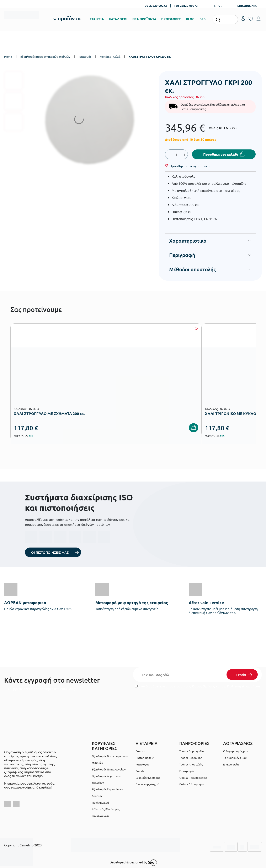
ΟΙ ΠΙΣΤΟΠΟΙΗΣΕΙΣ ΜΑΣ (50, 552)
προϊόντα (69, 18)
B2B (203, 19)
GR (220, 6)
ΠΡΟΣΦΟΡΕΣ (171, 19)
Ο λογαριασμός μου (236, 751)
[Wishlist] (190, 166)
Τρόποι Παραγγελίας (192, 751)
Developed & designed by (133, 863)
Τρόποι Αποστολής (191, 764)
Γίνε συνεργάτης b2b (148, 784)
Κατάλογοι (142, 764)
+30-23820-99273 (155, 6)
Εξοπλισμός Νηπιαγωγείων (109, 769)
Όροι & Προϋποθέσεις (193, 778)
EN (214, 6)
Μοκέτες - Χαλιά (110, 56)
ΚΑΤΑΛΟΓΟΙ (118, 19)
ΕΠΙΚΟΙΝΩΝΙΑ (247, 6)
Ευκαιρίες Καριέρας (148, 778)
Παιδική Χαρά (100, 803)
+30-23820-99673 (186, 6)
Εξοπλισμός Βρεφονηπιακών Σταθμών (45, 56)
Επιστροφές (187, 771)
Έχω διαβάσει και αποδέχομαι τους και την (197, 686)
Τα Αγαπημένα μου (235, 758)
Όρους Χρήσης (203, 686)
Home (8, 56)
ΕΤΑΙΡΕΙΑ (97, 19)
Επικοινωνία (231, 764)
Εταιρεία (141, 751)
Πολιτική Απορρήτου (244, 686)
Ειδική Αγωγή (100, 816)
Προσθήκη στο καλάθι (221, 154)
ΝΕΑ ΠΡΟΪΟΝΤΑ (144, 19)
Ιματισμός (85, 56)
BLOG (190, 19)
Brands (140, 771)
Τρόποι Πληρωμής (191, 758)
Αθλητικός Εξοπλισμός (106, 809)
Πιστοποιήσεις (145, 758)
